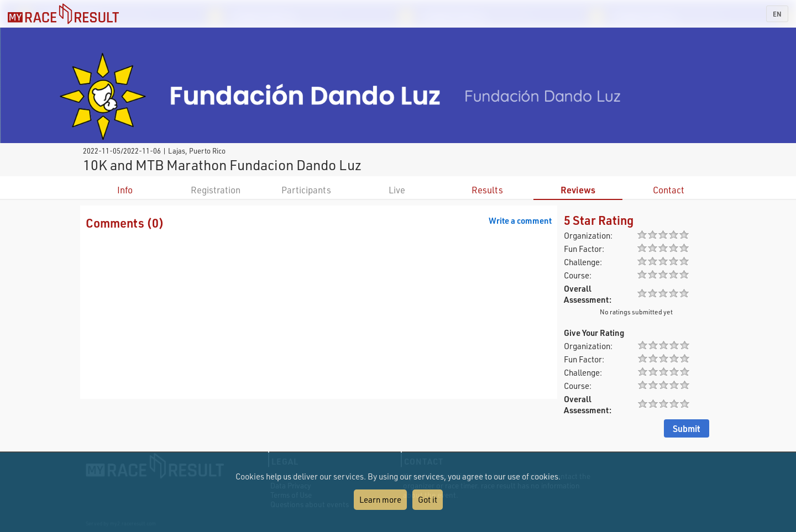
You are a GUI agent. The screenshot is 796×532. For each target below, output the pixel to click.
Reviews (578, 190)
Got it (428, 499)
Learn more (380, 499)
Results (487, 190)
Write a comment (520, 220)
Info (125, 190)
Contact (669, 190)
